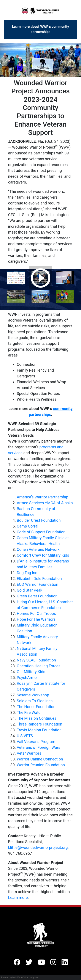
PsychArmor (27, 678)
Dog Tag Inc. (28, 573)
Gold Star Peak (30, 590)
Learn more (18, 898)
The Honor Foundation (36, 707)
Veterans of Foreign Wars (39, 747)
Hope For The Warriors (36, 619)
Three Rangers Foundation (40, 724)
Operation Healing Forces (39, 666)
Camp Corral (28, 526)
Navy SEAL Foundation (36, 660)
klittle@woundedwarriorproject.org (38, 847)
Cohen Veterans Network (38, 549)
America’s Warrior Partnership (43, 497)
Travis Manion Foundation (39, 730)
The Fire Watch (30, 712)
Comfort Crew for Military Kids (43, 555)
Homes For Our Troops (36, 613)
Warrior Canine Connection (40, 759)
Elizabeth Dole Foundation (39, 579)
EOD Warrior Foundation (38, 584)
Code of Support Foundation (41, 532)
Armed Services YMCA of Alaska (45, 503)
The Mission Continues (37, 718)
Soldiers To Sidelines (35, 701)
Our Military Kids (31, 672)
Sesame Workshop (33, 695)
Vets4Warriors (29, 753)
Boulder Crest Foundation (39, 520)
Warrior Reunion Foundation (41, 765)
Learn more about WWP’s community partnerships (40, 29)
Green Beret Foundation (37, 596)
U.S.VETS (25, 736)
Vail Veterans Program (36, 742)
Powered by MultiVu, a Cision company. (19, 978)
